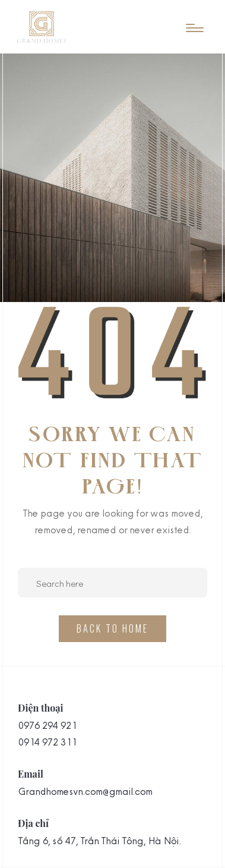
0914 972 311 (47, 742)
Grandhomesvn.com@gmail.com (85, 791)
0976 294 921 (47, 725)
